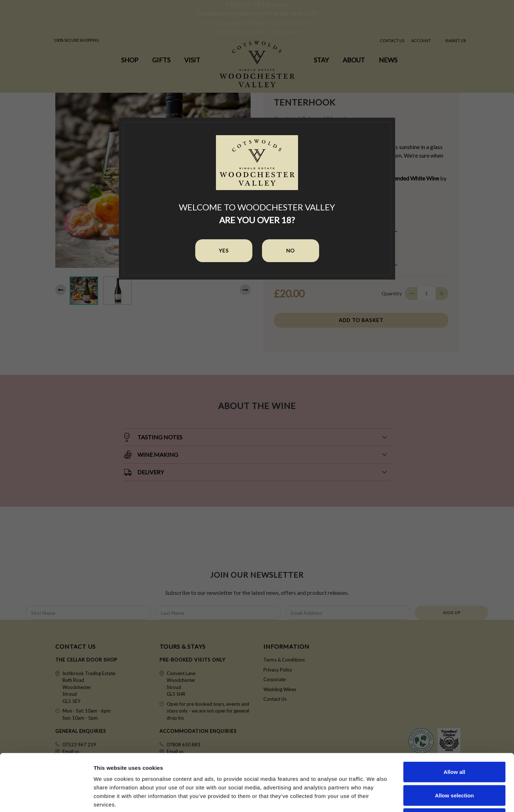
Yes (224, 251)
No (291, 251)
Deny (455, 765)
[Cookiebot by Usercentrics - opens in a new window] (46, 798)
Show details (375, 798)
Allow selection (454, 742)
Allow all (455, 718)
